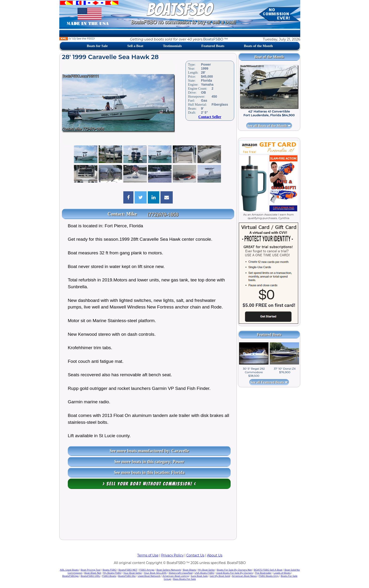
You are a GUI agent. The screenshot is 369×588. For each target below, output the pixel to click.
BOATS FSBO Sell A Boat (268, 570)
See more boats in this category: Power (149, 462)
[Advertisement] (148, 516)
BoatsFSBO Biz (127, 576)
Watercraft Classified (180, 573)
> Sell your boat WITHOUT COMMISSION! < (149, 484)
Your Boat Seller (133, 573)
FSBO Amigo (147, 570)
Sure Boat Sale (199, 576)
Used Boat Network (149, 576)
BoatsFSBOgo (70, 576)
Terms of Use (148, 555)
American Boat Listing (176, 576)
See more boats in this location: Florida (149, 472)
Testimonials (172, 46)
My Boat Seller (207, 570)
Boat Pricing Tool (90, 570)
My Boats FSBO (112, 573)
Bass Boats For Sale (184, 579)
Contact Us (195, 555)
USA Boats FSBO (204, 573)
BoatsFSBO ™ (215, 39)
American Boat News (244, 576)
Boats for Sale (97, 46)
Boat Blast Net (93, 573)
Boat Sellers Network (168, 570)
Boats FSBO (110, 570)
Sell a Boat (135, 46)
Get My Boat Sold (220, 576)
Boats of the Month (258, 46)
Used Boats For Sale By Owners (234, 573)
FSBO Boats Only (269, 576)
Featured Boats (213, 46)
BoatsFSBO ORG (90, 576)
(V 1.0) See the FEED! (77, 39)
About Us (215, 555)
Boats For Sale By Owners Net (234, 570)
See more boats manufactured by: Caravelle (149, 451)
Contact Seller (210, 117)
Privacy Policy (172, 555)
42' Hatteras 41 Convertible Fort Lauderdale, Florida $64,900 (269, 113)
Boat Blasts (189, 570)
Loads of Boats (282, 573)
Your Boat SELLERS (155, 573)
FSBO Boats (109, 576)
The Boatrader (263, 573)
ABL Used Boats (69, 570)
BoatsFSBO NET (128, 570)
